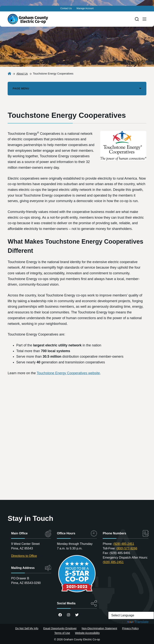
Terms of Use (62, 633)
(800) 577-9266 (127, 548)
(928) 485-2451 (124, 544)
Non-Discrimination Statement (99, 628)
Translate (138, 622)
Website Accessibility (87, 633)
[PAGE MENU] (77, 89)
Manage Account (85, 8)
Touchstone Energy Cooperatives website (68, 373)
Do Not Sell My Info (27, 628)
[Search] (137, 19)
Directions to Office (24, 556)
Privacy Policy (130, 628)
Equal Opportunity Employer (60, 628)
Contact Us (66, 8)
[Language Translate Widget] (131, 615)
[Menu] (144, 19)
